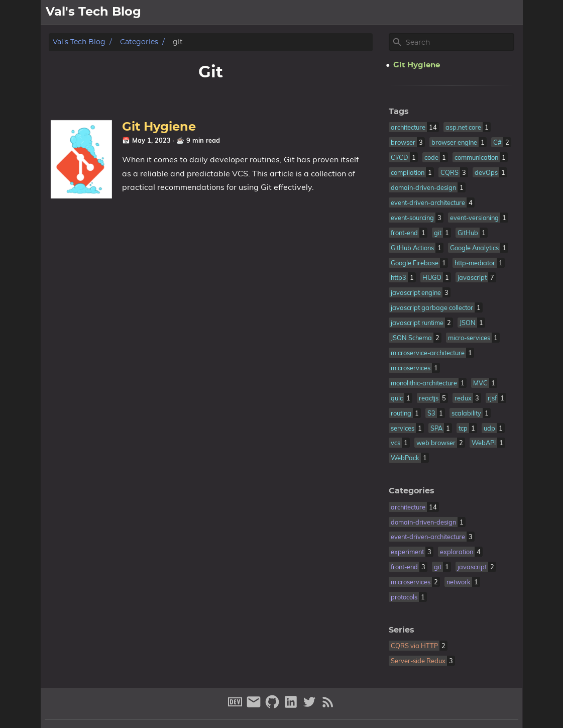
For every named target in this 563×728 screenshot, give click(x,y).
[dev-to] (236, 706)
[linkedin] (292, 706)
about (436, 13)
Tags (399, 112)
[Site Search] (459, 42)
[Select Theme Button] (407, 13)
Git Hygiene (159, 127)
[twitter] (311, 706)
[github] (273, 706)
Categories (139, 42)
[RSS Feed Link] (328, 706)
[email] (255, 706)
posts (468, 13)
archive (503, 13)
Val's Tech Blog (79, 42)
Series (402, 630)
